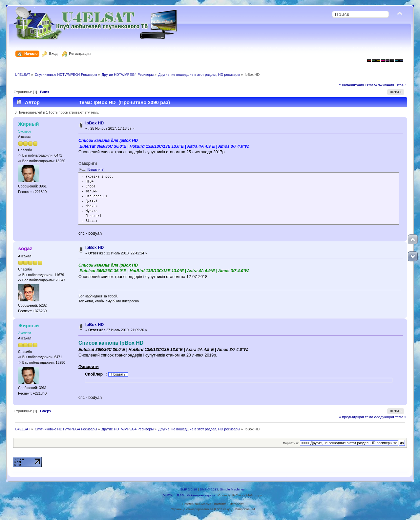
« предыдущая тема (356, 84)
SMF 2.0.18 (189, 489)
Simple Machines (232, 489)
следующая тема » (390, 84)
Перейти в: (291, 443)
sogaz (25, 248)
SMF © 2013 (209, 489)
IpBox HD (94, 123)
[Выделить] (96, 170)
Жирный (29, 124)
